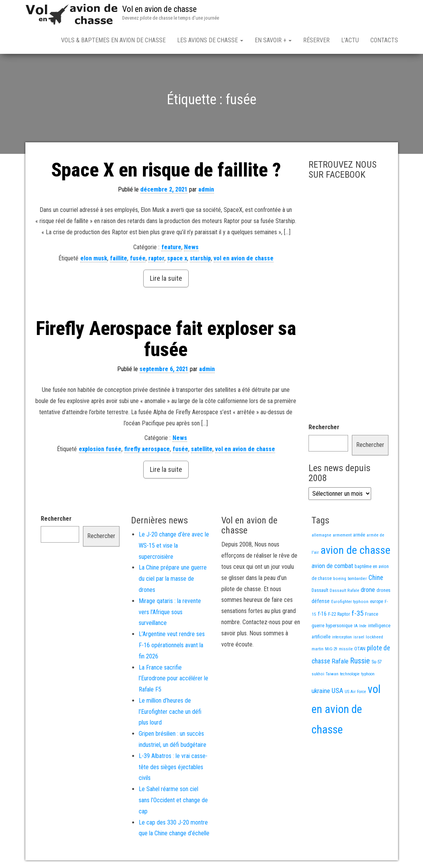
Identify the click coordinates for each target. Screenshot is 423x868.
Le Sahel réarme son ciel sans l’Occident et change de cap (173, 800)
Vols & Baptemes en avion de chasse (113, 40)
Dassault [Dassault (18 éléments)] (320, 590)
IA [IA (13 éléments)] (356, 626)
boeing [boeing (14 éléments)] (340, 578)
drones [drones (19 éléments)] (383, 590)
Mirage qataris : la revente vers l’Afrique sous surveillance (170, 612)
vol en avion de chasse (244, 258)
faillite (119, 258)
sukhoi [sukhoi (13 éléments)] (318, 674)
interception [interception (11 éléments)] (342, 637)
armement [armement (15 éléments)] (342, 535)
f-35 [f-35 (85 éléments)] (357, 613)
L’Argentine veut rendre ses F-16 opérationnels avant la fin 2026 (172, 645)
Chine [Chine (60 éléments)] (376, 578)
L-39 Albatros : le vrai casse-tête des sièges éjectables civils (173, 767)
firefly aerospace (147, 449)
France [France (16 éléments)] (372, 614)
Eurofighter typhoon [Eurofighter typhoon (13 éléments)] (350, 601)
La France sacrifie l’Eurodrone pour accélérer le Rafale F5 (173, 679)
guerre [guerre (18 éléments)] (318, 626)
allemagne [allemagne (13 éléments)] (321, 535)
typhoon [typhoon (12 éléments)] (368, 674)
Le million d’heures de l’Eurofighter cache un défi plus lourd (170, 712)
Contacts (384, 40)
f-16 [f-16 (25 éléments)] (322, 614)
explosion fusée (100, 449)
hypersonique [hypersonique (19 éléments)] (339, 626)
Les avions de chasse (210, 40)
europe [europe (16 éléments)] (377, 601)
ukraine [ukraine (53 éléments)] (321, 691)
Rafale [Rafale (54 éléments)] (340, 661)
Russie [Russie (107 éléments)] (360, 661)
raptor (156, 258)
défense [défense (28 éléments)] (321, 601)
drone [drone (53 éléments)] (368, 590)
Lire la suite (166, 278)
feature (171, 247)
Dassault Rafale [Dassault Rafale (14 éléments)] (344, 590)
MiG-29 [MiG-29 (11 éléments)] (331, 649)
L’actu (350, 40)
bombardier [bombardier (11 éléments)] (357, 579)
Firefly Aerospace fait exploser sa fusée (166, 339)
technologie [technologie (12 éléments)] (350, 674)
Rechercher (324, 427)
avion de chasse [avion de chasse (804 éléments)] (355, 550)
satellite (202, 449)
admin (206, 189)
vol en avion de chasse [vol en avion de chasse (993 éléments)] (346, 710)
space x (177, 258)
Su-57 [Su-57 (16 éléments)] (377, 662)
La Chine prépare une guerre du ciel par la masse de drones (173, 579)
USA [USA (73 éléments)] (337, 691)
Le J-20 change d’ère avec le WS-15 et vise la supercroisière (174, 546)
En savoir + (273, 40)
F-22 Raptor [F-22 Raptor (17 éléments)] (339, 614)
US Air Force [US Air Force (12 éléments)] (355, 692)
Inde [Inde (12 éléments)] (363, 626)
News (191, 247)
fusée (138, 258)
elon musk (94, 258)
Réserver (316, 40)
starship (200, 258)
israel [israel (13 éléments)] (359, 637)
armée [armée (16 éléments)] (359, 535)
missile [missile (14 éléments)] (346, 649)
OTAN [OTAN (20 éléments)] (360, 649)
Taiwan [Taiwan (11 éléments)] (332, 674)
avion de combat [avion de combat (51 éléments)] (332, 566)
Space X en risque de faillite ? (166, 170)
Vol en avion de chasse (159, 9)
